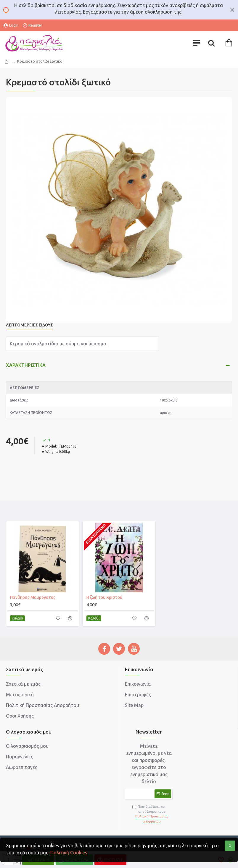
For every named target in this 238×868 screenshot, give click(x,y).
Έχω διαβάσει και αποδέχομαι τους (152, 814)
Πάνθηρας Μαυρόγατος (33, 597)
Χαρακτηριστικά (26, 365)
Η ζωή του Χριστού (104, 597)
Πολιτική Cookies (69, 853)
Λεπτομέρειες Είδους (29, 325)
